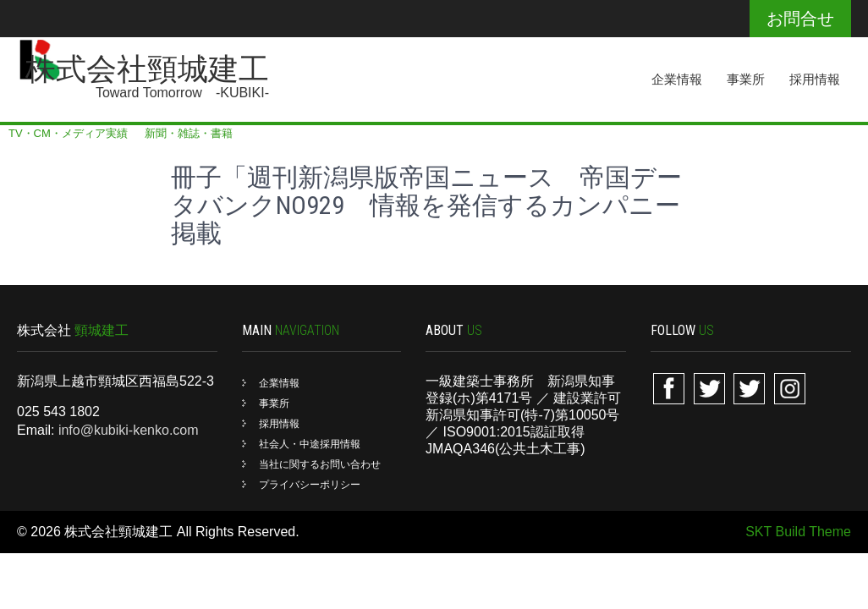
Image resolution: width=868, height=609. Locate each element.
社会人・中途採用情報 (310, 444)
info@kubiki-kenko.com (129, 430)
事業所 (746, 80)
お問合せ (800, 19)
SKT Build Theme (798, 532)
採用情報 (815, 80)
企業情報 (677, 80)
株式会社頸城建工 (147, 69)
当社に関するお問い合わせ (320, 464)
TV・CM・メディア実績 (68, 133)
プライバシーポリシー (310, 485)
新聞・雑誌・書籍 (189, 133)
